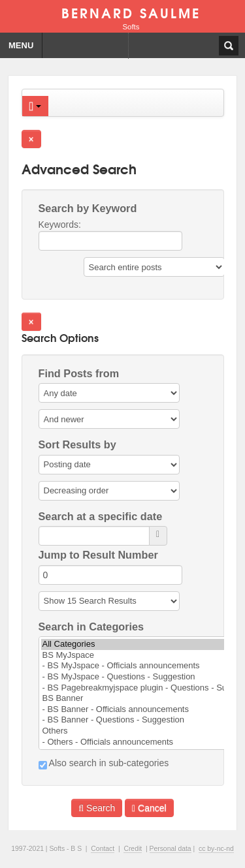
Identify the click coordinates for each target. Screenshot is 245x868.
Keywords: (110, 235)
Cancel (149, 808)
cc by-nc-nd (216, 849)
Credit (133, 849)
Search (97, 808)
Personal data (171, 849)
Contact (103, 849)
